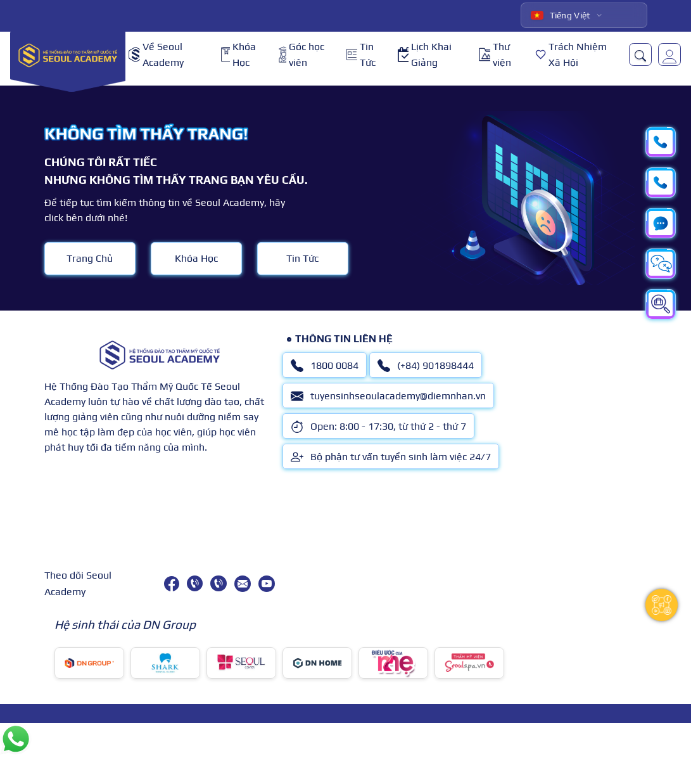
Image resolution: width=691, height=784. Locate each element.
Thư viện (495, 55)
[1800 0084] (195, 583)
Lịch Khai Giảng (425, 55)
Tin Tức (361, 55)
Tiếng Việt (561, 15)
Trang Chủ (90, 258)
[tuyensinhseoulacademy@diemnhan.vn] (243, 584)
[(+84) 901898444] (218, 583)
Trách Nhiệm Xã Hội (571, 55)
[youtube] (267, 584)
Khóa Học (238, 55)
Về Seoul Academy (156, 55)
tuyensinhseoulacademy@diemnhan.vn (388, 396)
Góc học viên (301, 55)
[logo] (68, 55)
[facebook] (172, 584)
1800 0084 (325, 366)
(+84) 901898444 (426, 366)
